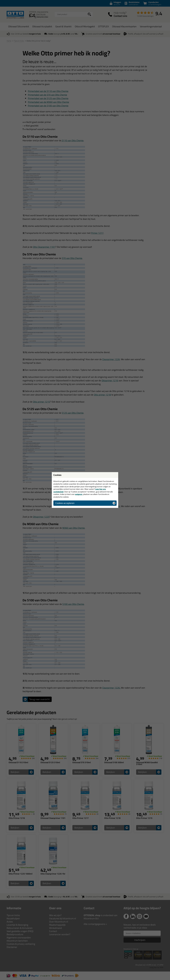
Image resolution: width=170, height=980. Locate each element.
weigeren (79, 494)
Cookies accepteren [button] (65, 503)
